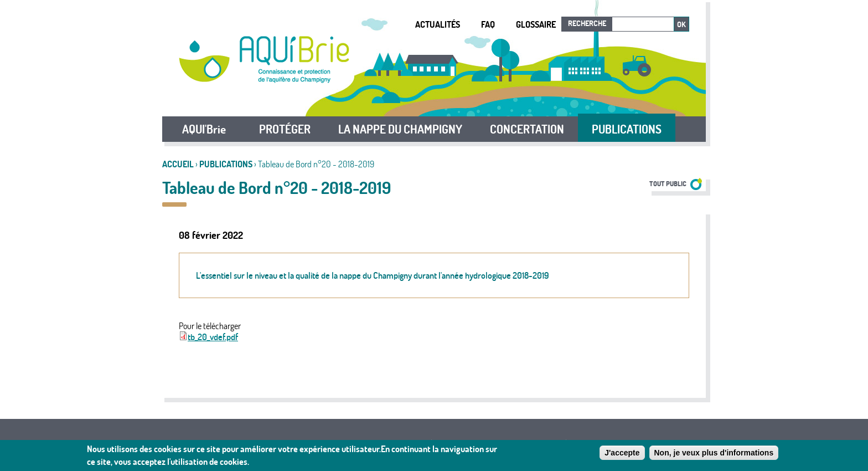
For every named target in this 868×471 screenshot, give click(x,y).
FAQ (488, 24)
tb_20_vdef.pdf (213, 337)
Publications (226, 164)
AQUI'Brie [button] (204, 129)
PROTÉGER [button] (285, 129)
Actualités (438, 24)
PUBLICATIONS (627, 129)
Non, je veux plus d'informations (714, 453)
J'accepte (622, 453)
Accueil (178, 164)
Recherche (587, 23)
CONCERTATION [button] (527, 129)
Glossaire (536, 24)
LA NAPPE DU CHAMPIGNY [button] (400, 129)
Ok (681, 24)
